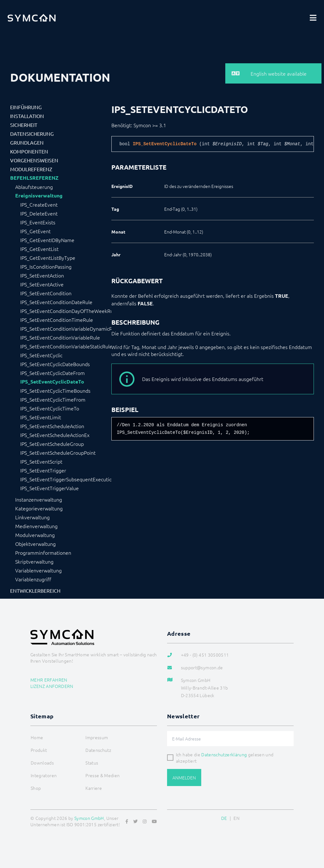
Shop (36, 788)
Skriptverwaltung (34, 561)
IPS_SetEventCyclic (41, 355)
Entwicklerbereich (35, 590)
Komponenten (29, 151)
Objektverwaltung (35, 544)
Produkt (39, 750)
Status (92, 763)
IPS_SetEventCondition (46, 293)
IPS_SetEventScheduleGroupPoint (58, 453)
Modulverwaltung (35, 535)
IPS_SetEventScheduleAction (52, 426)
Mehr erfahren (49, 680)
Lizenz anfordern (52, 686)
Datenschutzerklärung (224, 754)
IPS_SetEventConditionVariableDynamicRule (66, 328)
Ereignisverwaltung (39, 196)
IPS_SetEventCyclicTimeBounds (55, 390)
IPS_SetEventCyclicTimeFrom (53, 399)
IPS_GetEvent (35, 231)
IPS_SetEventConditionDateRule (56, 302)
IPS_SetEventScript (41, 461)
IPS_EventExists (38, 222)
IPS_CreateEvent (39, 204)
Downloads (42, 763)
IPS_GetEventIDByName (47, 240)
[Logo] (32, 18)
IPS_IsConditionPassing (46, 266)
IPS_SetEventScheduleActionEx (55, 435)
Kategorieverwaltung (39, 508)
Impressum (97, 737)
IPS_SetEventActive (42, 284)
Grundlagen (27, 142)
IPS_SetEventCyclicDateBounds (55, 364)
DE (224, 818)
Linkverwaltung (32, 517)
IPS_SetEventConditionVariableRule (60, 337)
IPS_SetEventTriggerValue (50, 488)
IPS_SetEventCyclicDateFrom (53, 373)
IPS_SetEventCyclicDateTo (52, 382)
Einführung (26, 107)
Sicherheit (24, 125)
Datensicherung (32, 134)
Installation (27, 116)
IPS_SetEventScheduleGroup (52, 444)
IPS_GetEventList (39, 249)
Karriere (94, 788)
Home (37, 737)
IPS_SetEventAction (42, 275)
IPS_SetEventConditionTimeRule (57, 320)
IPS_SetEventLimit (41, 417)
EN (237, 818)
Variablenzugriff (33, 579)
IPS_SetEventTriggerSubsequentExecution (66, 479)
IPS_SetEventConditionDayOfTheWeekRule (66, 311)
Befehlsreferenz (34, 178)
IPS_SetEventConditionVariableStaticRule (66, 346)
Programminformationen (43, 553)
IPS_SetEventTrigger (43, 470)
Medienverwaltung (36, 526)
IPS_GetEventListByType (48, 258)
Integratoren (44, 775)
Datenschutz (98, 750)
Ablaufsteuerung (34, 187)
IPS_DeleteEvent (39, 213)
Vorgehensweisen (34, 160)
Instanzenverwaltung (39, 499)
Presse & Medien (103, 775)
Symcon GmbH (89, 818)
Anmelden (184, 777)
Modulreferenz (31, 169)
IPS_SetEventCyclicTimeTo (50, 408)
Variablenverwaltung (38, 570)
